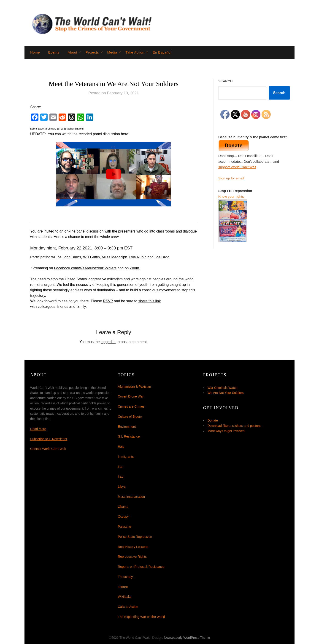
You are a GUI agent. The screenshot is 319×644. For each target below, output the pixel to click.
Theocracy (125, 577)
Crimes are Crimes (131, 406)
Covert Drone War (131, 396)
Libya (122, 487)
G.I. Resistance (129, 436)
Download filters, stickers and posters (234, 426)
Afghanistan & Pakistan (134, 387)
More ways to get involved (226, 431)
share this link (150, 301)
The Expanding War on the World (141, 617)
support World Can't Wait (237, 167)
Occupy (123, 517)
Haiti (121, 446)
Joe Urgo (162, 257)
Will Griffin (91, 257)
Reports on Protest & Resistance (141, 567)
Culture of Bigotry (130, 417)
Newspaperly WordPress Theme (187, 638)
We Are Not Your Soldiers (226, 393)
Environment (127, 427)
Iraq (121, 476)
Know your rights (231, 196)
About (73, 52)
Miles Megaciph (115, 257)
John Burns (72, 257)
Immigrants (126, 457)
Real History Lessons (133, 547)
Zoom (134, 268)
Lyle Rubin (138, 257)
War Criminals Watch (222, 388)
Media (112, 52)
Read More (38, 429)
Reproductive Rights (132, 557)
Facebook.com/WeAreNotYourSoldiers (85, 268)
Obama (123, 507)
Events (54, 52)
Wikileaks (125, 597)
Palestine (124, 527)
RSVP (108, 301)
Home (35, 52)
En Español (162, 52)
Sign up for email (231, 178)
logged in (108, 342)
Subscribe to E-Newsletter (49, 439)
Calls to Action (128, 607)
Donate (213, 420)
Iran (121, 467)
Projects (92, 52)
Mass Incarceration (131, 497)
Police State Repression (135, 537)
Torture (123, 587)
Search (226, 81)
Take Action (135, 52)
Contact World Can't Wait (48, 449)
